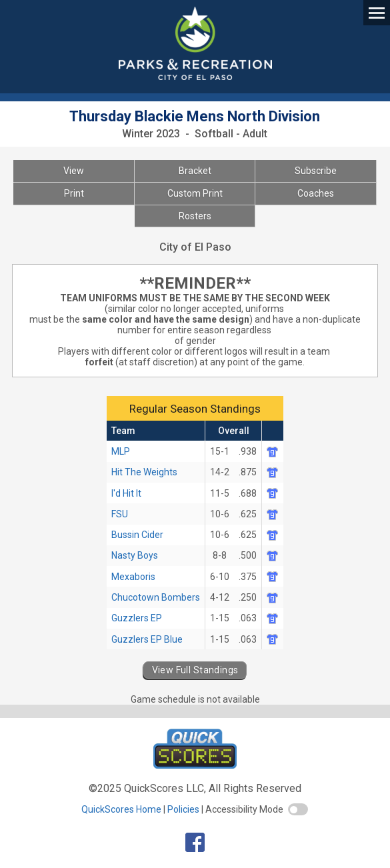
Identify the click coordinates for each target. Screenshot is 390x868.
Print (74, 193)
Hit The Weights (144, 472)
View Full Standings (195, 670)
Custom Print (195, 193)
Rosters (195, 216)
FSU (120, 514)
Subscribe (316, 171)
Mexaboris (133, 577)
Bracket (195, 171)
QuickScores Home (121, 809)
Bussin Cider (137, 535)
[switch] (298, 809)
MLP (121, 451)
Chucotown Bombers (156, 597)
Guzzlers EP (137, 618)
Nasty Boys (135, 555)
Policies (183, 809)
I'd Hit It (126, 493)
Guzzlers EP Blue (147, 639)
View (74, 171)
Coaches (316, 193)
